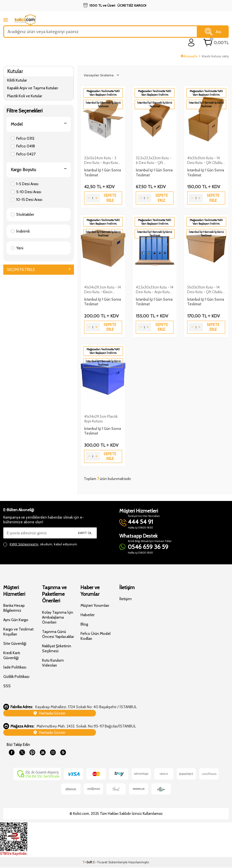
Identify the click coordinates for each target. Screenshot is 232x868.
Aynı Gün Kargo (16, 620)
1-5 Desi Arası (25, 184)
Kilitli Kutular (17, 80)
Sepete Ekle (110, 198)
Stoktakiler (22, 214)
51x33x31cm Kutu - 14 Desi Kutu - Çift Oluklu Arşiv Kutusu (205, 290)
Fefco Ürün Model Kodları (96, 636)
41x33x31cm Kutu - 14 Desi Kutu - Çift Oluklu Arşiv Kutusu (205, 160)
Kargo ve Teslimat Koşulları (18, 632)
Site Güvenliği (15, 643)
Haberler (88, 615)
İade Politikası (15, 667)
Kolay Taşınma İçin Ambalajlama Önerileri (58, 617)
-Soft (88, 863)
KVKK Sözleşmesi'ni (24, 544)
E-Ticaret (100, 863)
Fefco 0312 (23, 138)
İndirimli (20, 231)
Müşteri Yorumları (95, 605)
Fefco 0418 (23, 146)
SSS (7, 686)
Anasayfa (189, 56)
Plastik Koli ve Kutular (25, 96)
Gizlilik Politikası (16, 676)
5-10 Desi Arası (26, 192)
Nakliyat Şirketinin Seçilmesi (57, 648)
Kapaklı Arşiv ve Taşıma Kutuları (33, 88)
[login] (191, 43)
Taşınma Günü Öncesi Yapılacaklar (58, 634)
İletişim (125, 599)
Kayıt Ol (85, 533)
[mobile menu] (6, 20)
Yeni (17, 248)
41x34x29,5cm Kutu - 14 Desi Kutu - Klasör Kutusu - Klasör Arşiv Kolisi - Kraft (103, 290)
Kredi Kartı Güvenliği (12, 655)
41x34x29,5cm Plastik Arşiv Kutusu (101, 419)
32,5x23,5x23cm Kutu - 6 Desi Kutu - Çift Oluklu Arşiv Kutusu (154, 160)
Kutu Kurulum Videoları (53, 663)
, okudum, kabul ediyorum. (41, 544)
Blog (84, 624)
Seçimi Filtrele (39, 269)
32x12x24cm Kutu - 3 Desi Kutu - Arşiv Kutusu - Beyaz (103, 160)
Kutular (15, 71)
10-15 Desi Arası (27, 200)
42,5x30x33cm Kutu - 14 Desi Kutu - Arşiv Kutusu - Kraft (155, 290)
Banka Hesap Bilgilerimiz (14, 608)
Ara (213, 32)
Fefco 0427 (23, 154)
